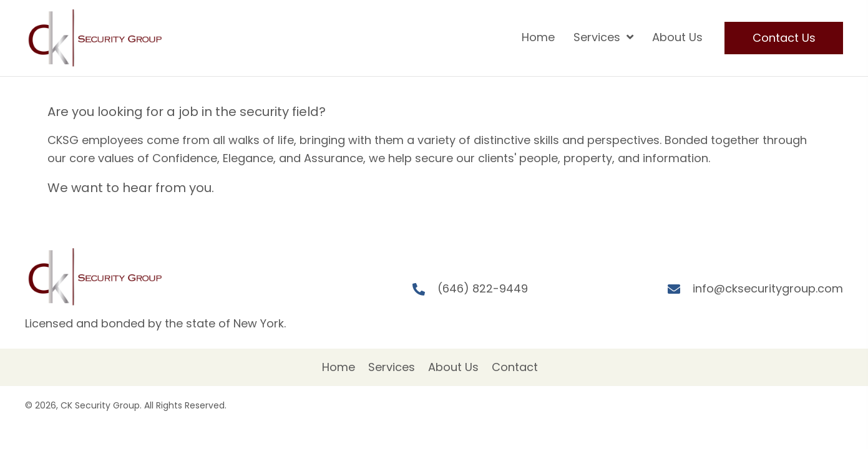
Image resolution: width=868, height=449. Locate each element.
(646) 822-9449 (483, 288)
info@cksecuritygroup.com (768, 288)
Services (392, 367)
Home (339, 367)
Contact (515, 367)
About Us (453, 367)
